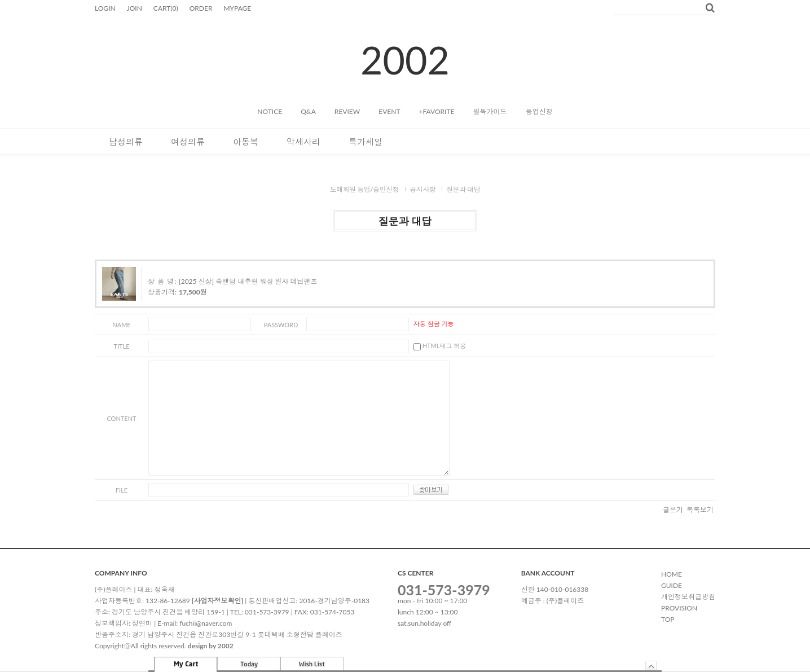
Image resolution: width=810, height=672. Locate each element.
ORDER (201, 8)
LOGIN (105, 8)
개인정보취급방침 (688, 597)
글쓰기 (673, 510)
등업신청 (539, 111)
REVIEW (347, 111)
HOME (672, 574)
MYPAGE (237, 8)
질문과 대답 (463, 189)
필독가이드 (490, 111)
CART (166, 8)
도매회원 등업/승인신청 (365, 189)
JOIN (135, 8)
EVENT (389, 111)
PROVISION (679, 608)
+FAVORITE (437, 111)
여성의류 (188, 142)
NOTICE (270, 111)
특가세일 (366, 142)
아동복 (246, 142)
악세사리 (303, 142)
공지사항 (422, 189)
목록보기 (700, 510)
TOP (668, 619)
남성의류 (126, 142)
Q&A (308, 111)
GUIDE (672, 585)
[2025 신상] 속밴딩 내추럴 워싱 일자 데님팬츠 (248, 281)
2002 (405, 60)
